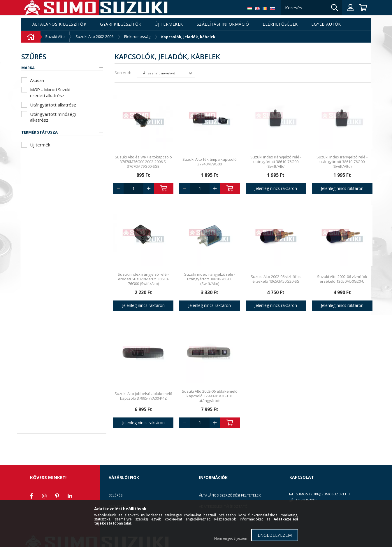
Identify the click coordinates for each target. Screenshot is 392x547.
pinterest (57, 496)
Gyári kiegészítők (121, 24)
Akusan (37, 80)
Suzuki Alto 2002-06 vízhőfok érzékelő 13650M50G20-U (342, 279)
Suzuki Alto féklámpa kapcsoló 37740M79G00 (210, 162)
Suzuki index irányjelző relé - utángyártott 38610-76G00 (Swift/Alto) (276, 162)
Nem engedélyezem (231, 538)
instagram (44, 496)
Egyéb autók (326, 24)
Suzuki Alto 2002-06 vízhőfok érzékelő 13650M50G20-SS (276, 279)
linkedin (70, 496)
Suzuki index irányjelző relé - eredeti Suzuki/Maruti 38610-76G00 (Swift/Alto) (143, 279)
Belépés (116, 495)
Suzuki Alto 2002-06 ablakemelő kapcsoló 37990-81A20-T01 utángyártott (210, 396)
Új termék (40, 145)
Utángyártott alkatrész (53, 105)
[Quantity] (133, 188)
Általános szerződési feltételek (230, 495)
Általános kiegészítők (59, 24)
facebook (31, 496)
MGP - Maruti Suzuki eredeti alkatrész (50, 92)
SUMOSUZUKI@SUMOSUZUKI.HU (323, 494)
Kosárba (164, 188)
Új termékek (169, 24)
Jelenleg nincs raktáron (276, 188)
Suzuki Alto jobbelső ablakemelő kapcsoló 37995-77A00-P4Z (143, 396)
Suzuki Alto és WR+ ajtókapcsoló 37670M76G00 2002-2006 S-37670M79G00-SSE (143, 162)
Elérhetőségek (280, 24)
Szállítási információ (223, 24)
